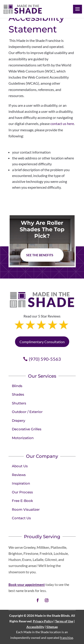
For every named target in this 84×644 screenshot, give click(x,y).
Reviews (19, 475)
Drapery (18, 421)
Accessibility (35, 627)
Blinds (17, 386)
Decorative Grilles (27, 429)
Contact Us (21, 518)
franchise (67, 638)
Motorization (23, 438)
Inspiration (21, 483)
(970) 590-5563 (45, 359)
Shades (18, 394)
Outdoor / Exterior (27, 412)
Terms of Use (64, 621)
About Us (20, 466)
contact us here (62, 124)
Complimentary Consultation (42, 342)
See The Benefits (40, 255)
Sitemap (52, 627)
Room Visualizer (26, 509)
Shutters (19, 403)
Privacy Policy (43, 621)
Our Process (22, 492)
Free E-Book (22, 501)
